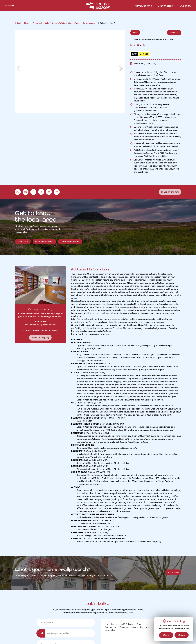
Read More (130, 335)
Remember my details (114, 449)
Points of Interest (44, 246)
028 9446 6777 (36, 321)
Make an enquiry (170, 192)
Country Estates (103, 637)
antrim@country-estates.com (36, 325)
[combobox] (41, 431)
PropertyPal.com (144, 637)
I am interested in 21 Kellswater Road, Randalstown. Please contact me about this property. (130, 431)
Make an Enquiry (148, 456)
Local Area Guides (70, 246)
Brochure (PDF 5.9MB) (145, 64)
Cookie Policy (68, 637)
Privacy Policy (51, 637)
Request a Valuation (74, 627)
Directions (23, 241)
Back (19, 23)
